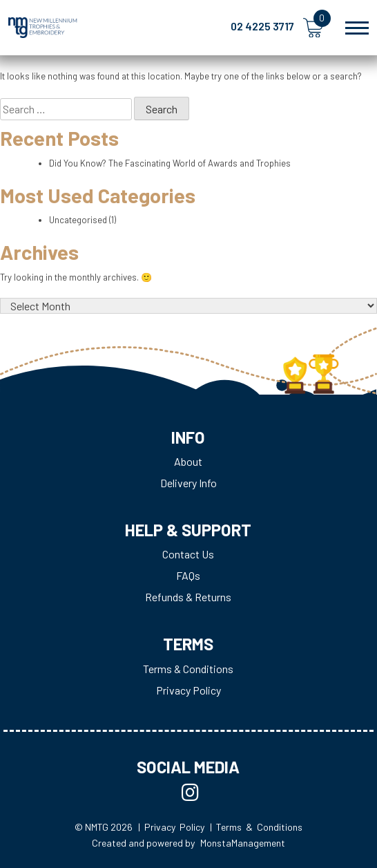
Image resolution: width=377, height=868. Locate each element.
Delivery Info (188, 483)
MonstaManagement (243, 843)
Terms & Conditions (188, 669)
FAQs (188, 575)
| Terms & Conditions (256, 827)
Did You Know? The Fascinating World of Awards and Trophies (170, 163)
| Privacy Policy (171, 827)
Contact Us (188, 554)
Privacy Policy (188, 690)
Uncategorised (78, 220)
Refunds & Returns (188, 597)
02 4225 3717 (262, 26)
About (188, 461)
